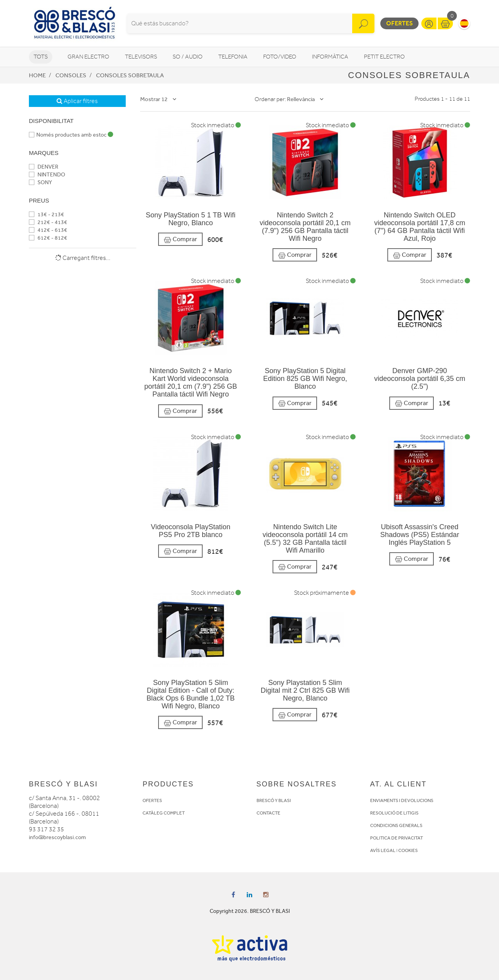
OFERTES (152, 800)
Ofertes (399, 23)
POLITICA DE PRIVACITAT (397, 838)
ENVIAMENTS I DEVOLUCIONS (402, 800)
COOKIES (408, 850)
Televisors (141, 57)
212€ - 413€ (48, 222)
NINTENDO (47, 175)
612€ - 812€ (48, 238)
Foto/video (280, 57)
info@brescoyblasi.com (57, 837)
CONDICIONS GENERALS (396, 825)
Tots (41, 57)
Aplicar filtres (77, 101)
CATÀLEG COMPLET (164, 813)
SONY (40, 182)
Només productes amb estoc (71, 135)
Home (37, 75)
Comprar (180, 239)
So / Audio (188, 57)
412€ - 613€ (48, 230)
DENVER (44, 167)
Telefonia (233, 57)
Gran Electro (88, 57)
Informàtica (330, 57)
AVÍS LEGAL (383, 850)
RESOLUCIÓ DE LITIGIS (394, 813)
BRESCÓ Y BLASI (274, 800)
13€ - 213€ (46, 214)
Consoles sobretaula (130, 75)
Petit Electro (384, 57)
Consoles (71, 75)
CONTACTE (268, 813)
